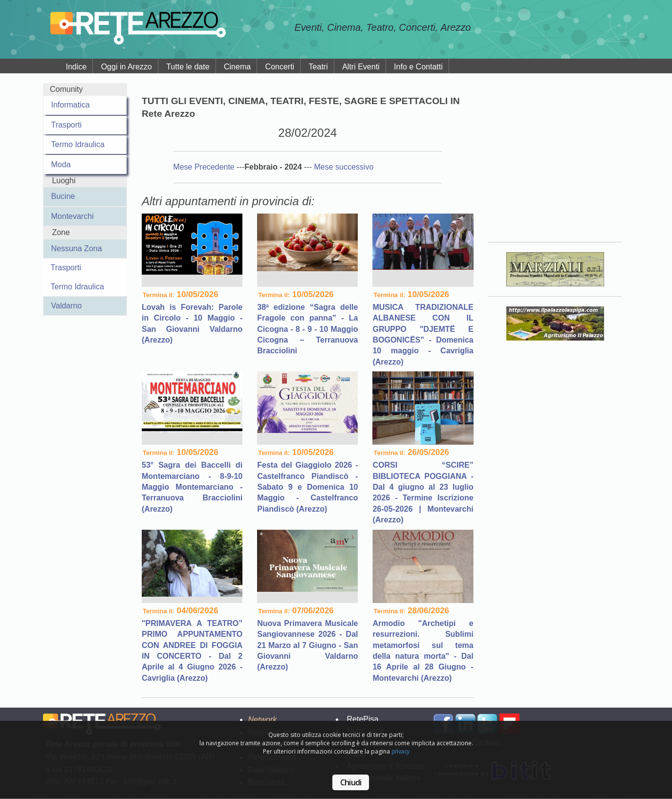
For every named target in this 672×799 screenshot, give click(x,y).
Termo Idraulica (78, 144)
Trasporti (67, 125)
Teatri (318, 67)
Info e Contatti (418, 67)
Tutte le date (188, 67)
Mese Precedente (205, 167)
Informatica (71, 105)
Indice (76, 67)
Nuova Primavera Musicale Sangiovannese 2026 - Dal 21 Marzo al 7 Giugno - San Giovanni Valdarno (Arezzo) (307, 645)
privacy (401, 751)
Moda (61, 164)
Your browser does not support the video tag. (555, 156)
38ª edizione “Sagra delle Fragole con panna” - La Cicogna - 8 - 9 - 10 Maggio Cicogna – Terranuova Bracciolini (307, 329)
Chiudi (351, 782)
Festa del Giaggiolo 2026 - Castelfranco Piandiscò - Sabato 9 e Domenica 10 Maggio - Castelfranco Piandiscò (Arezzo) (307, 487)
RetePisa (362, 719)
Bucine (63, 196)
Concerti (280, 67)
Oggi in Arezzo (127, 67)
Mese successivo (344, 167)
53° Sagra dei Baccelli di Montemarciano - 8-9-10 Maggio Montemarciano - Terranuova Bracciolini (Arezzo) (192, 487)
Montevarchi (73, 216)
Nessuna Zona (77, 248)
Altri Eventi (361, 67)
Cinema (237, 67)
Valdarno (67, 306)
